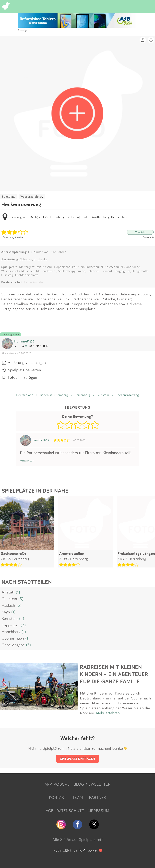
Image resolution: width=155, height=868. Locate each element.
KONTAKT (58, 797)
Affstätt (8, 592)
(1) (18, 592)
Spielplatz (9, 197)
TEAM (78, 797)
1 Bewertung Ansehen (13, 237)
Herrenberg (82, 395)
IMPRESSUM (98, 811)
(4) (22, 618)
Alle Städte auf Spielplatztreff (78, 839)
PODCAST (63, 784)
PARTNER (98, 797)
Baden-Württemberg (54, 395)
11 (17, 346)
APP (48, 784)
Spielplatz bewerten (24, 370)
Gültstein (103, 395)
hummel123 (24, 341)
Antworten (27, 460)
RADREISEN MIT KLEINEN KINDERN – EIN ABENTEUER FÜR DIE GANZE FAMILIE (114, 674)
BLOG (79, 784)
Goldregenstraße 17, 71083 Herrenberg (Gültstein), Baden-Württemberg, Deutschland (70, 217)
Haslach (8, 605)
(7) (29, 645)
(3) (21, 599)
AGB (50, 811)
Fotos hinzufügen (23, 377)
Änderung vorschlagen (27, 362)
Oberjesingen (13, 638)
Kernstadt (10, 618)
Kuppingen (11, 625)
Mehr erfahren (108, 713)
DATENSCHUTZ (70, 811)
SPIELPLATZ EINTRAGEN (78, 759)
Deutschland (25, 395)
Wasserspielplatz (32, 197)
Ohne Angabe (13, 645)
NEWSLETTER (98, 784)
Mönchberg (11, 631)
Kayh (6, 612)
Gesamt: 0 (148, 237)
